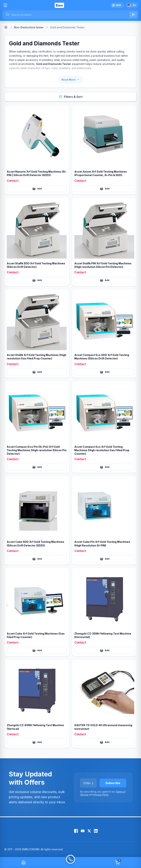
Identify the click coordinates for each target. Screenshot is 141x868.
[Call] (70, 863)
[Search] (133, 15)
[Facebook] (76, 831)
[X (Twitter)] (89, 831)
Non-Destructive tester (29, 27)
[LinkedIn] (96, 831)
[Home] (6, 27)
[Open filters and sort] (70, 97)
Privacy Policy (101, 795)
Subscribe (113, 783)
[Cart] (117, 863)
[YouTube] (83, 831)
